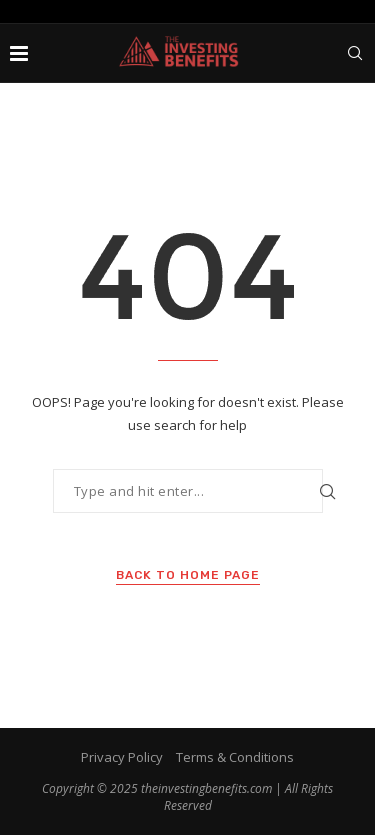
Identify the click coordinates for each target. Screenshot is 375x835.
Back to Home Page (188, 575)
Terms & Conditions (235, 757)
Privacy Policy (122, 757)
